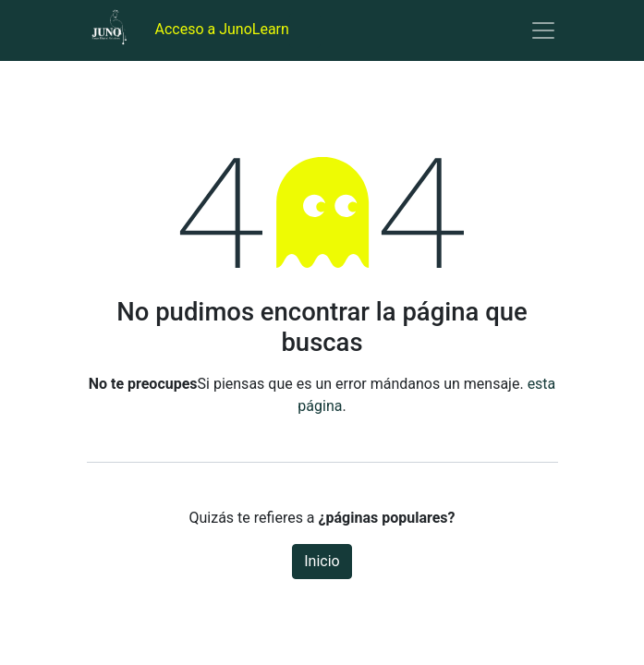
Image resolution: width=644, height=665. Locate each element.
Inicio (322, 561)
